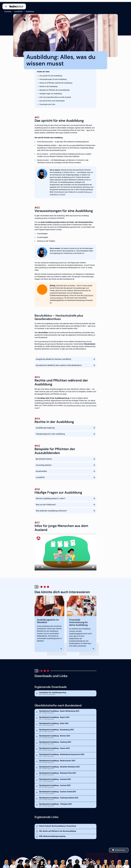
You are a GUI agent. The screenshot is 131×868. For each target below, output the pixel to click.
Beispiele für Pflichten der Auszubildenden (55, 88)
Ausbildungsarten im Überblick (46, 216)
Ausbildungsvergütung (45, 426)
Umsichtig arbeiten (44, 463)
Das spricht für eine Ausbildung (51, 74)
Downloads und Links (47, 102)
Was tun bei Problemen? (46, 503)
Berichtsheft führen (44, 457)
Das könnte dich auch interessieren (52, 99)
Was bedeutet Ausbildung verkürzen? (51, 509)
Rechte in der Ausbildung (48, 85)
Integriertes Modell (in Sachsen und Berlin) (53, 357)
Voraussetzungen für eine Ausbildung (53, 77)
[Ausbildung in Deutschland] (65, 550)
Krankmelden (41, 469)
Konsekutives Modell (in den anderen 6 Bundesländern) (59, 363)
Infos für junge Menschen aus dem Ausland (55, 95)
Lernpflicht (40, 475)
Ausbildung (28, 10)
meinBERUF (17, 10)
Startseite (6, 10)
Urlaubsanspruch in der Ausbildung (50, 432)
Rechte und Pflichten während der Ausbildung (56, 81)
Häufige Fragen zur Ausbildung (51, 92)
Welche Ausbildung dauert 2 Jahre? (51, 496)
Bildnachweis (120, 848)
